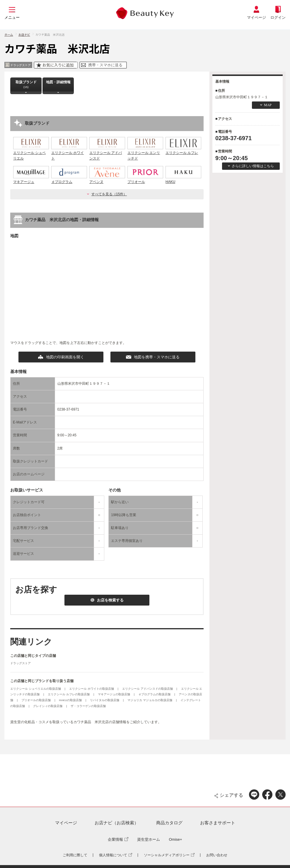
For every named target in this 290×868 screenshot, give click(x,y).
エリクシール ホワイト (69, 153)
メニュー (12, 17)
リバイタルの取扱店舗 (105, 700)
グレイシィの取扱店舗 (48, 706)
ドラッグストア (21, 663)
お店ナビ (24, 34)
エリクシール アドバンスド (107, 153)
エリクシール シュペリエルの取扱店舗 (36, 689)
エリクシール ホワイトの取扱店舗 (92, 689)
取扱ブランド (26, 84)
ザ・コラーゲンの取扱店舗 (88, 706)
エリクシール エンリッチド (145, 153)
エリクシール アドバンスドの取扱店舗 (148, 689)
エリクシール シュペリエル (31, 153)
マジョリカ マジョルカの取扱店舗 (150, 700)
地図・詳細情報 (58, 84)
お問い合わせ (217, 855)
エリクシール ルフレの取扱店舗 (69, 694)
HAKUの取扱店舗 (71, 700)
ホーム (9, 34)
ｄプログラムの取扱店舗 (155, 694)
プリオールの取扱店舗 (36, 700)
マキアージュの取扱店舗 (114, 694)
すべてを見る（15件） (109, 194)
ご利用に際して (75, 855)
